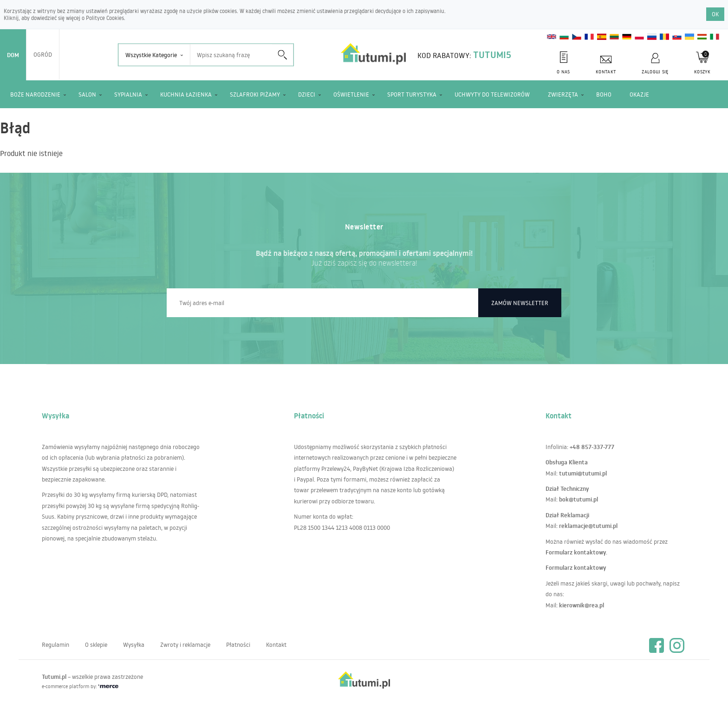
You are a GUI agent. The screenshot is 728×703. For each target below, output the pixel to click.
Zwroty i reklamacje (185, 644)
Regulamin (55, 644)
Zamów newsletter (520, 303)
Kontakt (276, 644)
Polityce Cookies (105, 18)
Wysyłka (134, 644)
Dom (13, 55)
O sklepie (96, 644)
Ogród (43, 54)
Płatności (238, 644)
